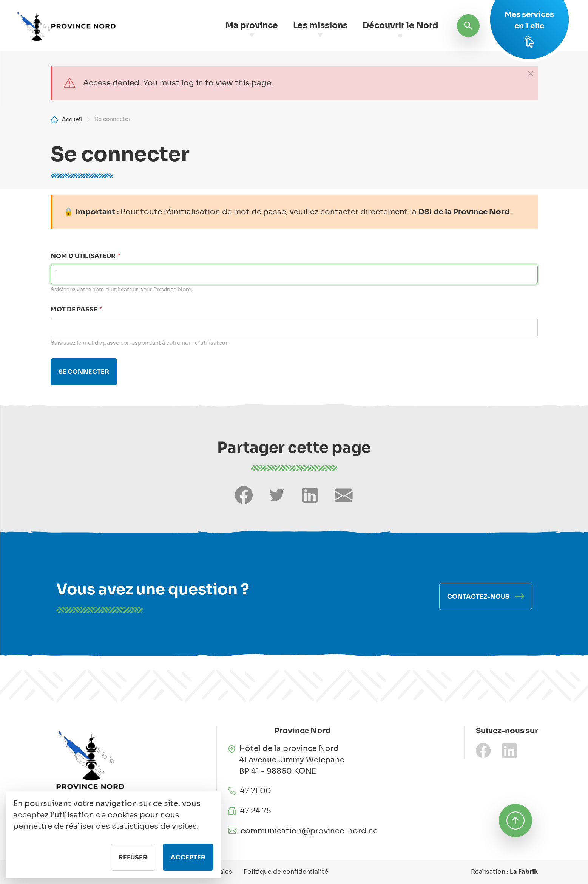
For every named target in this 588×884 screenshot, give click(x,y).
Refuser (133, 864)
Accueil (72, 119)
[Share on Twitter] (277, 495)
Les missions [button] (320, 26)
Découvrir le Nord (400, 26)
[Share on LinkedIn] (310, 495)
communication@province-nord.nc (309, 831)
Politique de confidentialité (286, 872)
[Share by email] (344, 495)
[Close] (531, 73)
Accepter (188, 864)
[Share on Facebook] (244, 495)
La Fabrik (524, 872)
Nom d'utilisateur (83, 256)
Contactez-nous (478, 597)
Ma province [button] (252, 26)
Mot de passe (74, 309)
